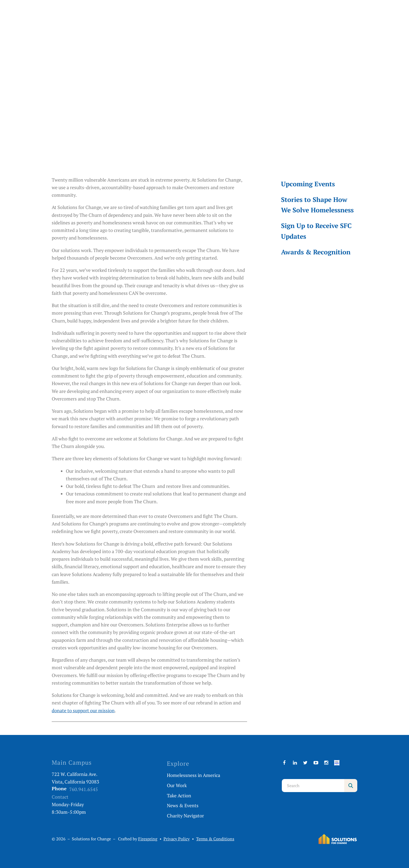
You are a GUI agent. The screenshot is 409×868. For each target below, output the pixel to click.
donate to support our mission (83, 710)
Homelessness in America (194, 775)
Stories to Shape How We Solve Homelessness (317, 205)
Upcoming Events (308, 184)
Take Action (179, 795)
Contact (60, 797)
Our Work (177, 785)
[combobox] (313, 786)
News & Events (183, 805)
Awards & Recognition (316, 252)
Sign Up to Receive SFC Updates (316, 231)
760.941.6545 (84, 789)
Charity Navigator (185, 816)
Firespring (148, 839)
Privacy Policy (177, 839)
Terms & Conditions (215, 839)
